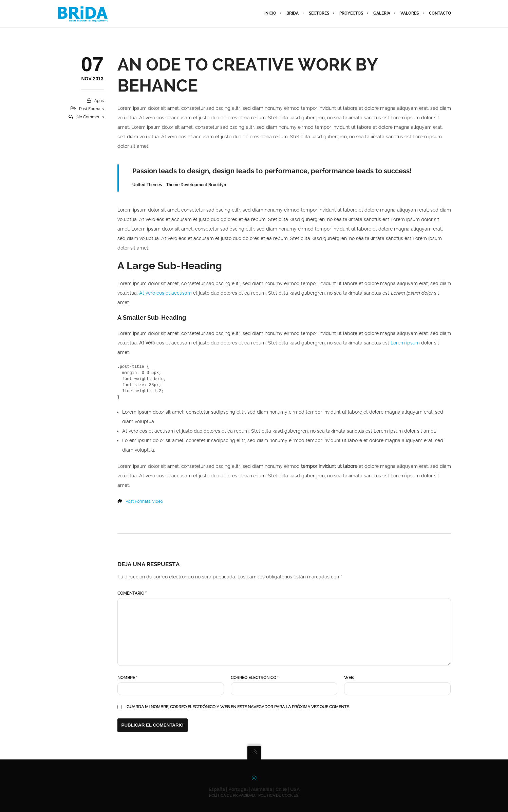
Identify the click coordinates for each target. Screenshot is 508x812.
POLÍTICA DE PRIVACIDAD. (232, 796)
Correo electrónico (255, 678)
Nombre (127, 678)
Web (349, 678)
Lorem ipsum (405, 343)
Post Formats (91, 109)
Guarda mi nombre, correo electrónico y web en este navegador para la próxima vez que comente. (238, 707)
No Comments (90, 117)
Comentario (132, 593)
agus (99, 101)
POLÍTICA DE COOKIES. (279, 796)
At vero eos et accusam (165, 293)
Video (157, 501)
